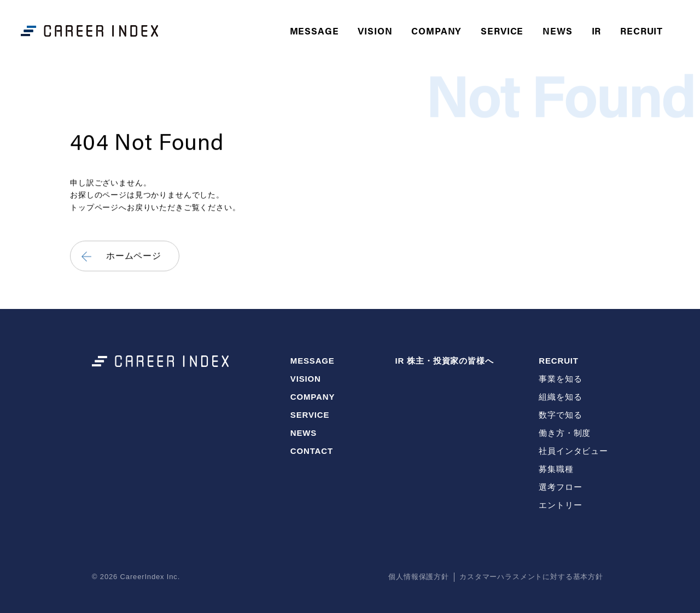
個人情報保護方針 (419, 577)
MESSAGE (314, 30)
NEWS (557, 30)
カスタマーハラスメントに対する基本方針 (531, 577)
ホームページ (134, 256)
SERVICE (502, 30)
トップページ (94, 207)
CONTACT (312, 451)
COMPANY (436, 30)
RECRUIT (559, 361)
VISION (375, 30)
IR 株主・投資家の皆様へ (444, 361)
